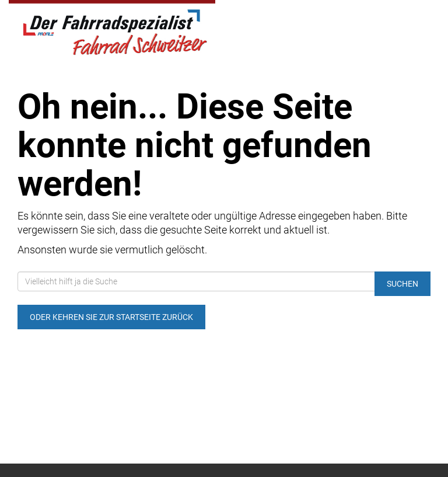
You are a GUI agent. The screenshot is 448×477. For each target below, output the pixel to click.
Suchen (402, 284)
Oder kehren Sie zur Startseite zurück (111, 317)
